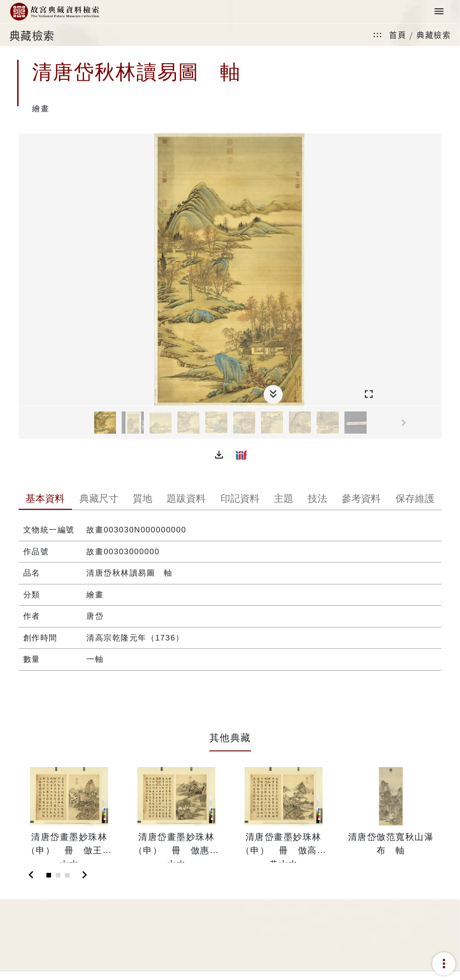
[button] (219, 455)
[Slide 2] (58, 875)
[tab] (45, 500)
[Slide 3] (67, 875)
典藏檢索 (434, 35)
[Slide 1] (49, 875)
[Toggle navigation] (439, 12)
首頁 (398, 35)
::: (378, 35)
